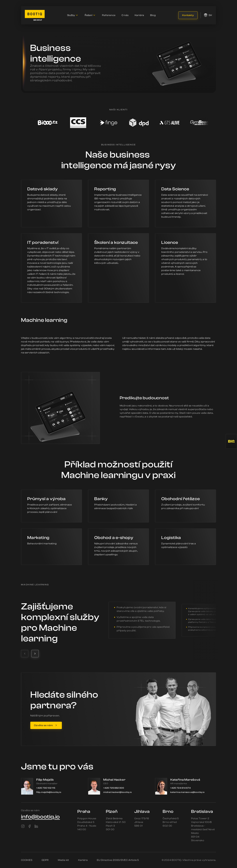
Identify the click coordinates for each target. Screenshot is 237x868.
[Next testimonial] (35, 654)
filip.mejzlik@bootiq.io (49, 792)
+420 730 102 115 (46, 788)
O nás (125, 15)
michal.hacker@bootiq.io (118, 792)
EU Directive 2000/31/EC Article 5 (118, 860)
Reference (109, 15)
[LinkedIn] (36, 826)
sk (208, 15)
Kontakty (188, 15)
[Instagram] (23, 826)
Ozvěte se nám (43, 725)
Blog (153, 15)
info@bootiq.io (40, 817)
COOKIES (27, 860)
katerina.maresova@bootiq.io (187, 792)
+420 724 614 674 (181, 788)
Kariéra (139, 15)
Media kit (63, 860)
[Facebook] (30, 826)
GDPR (45, 860)
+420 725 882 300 (114, 788)
